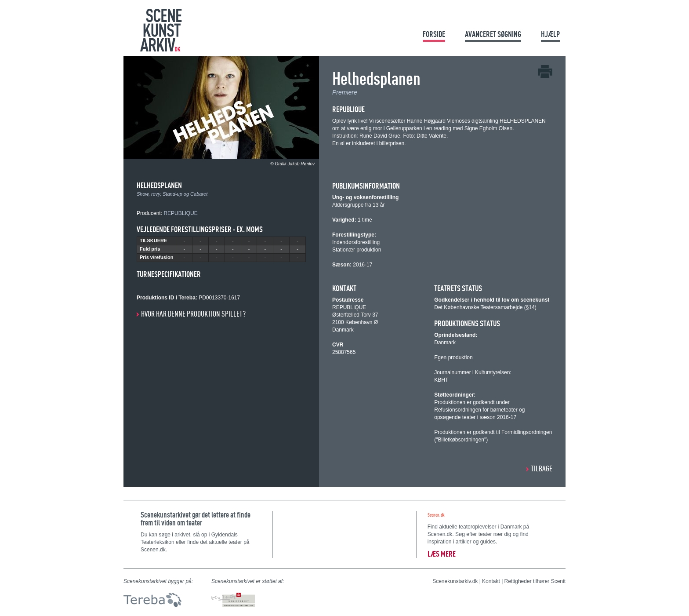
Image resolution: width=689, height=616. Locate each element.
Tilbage (542, 468)
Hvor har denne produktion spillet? (193, 314)
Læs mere (442, 554)
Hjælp (550, 34)
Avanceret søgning (493, 34)
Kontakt (491, 581)
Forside (434, 34)
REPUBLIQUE (180, 213)
